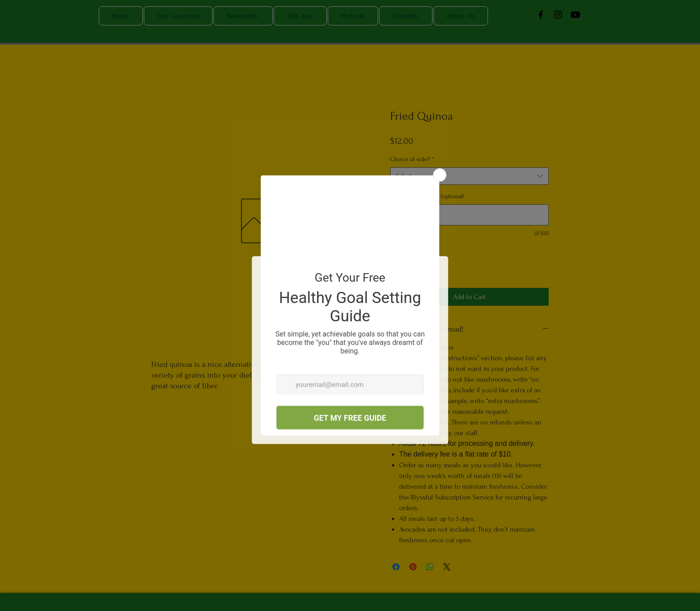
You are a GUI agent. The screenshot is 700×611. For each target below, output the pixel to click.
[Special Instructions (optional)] (469, 215)
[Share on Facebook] (396, 567)
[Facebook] (541, 15)
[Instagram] (558, 15)
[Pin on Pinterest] (413, 567)
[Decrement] (397, 265)
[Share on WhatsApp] (430, 567)
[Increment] (424, 265)
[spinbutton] (411, 265)
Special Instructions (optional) (427, 196)
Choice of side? (412, 159)
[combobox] (469, 176)
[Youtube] (575, 15)
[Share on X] (447, 567)
